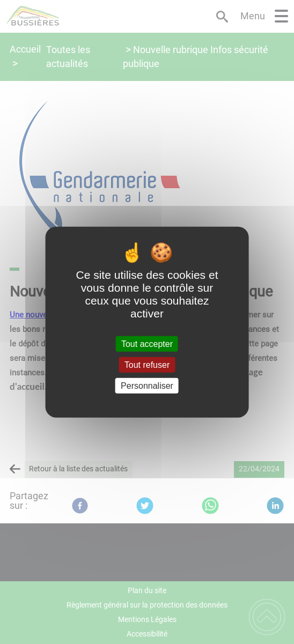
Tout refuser (147, 364)
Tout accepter (147, 343)
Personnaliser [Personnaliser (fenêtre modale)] (147, 386)
